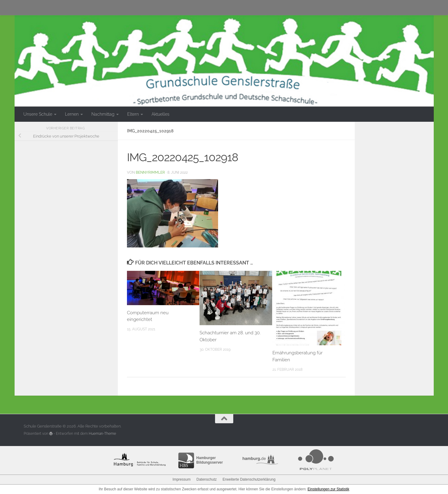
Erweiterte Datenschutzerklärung (249, 479)
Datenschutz (207, 479)
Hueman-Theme (102, 434)
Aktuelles (161, 114)
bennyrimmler (150, 172)
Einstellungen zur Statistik (328, 489)
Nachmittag (103, 114)
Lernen (72, 114)
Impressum (181, 479)
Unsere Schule (38, 114)
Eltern (133, 114)
